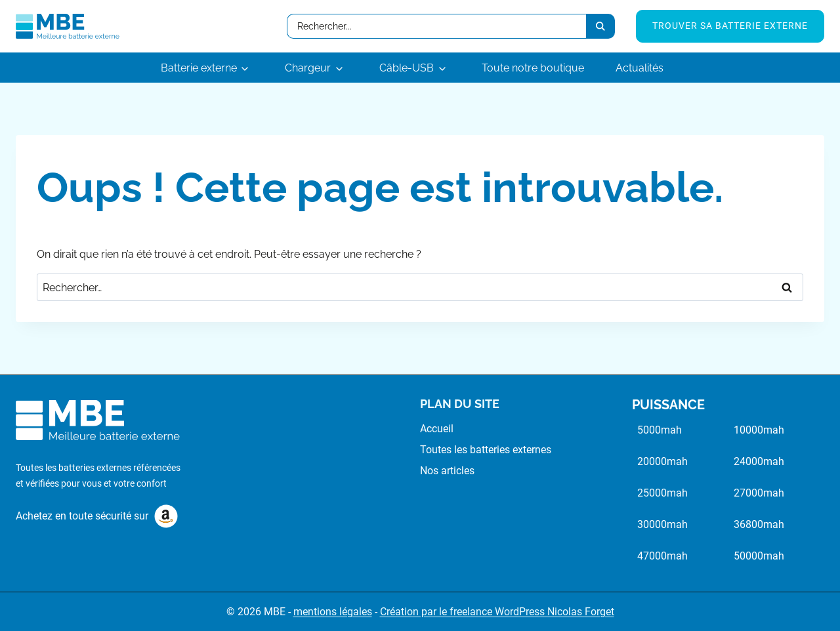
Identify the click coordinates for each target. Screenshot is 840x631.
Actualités (640, 68)
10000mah (759, 430)
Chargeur (308, 68)
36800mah (759, 524)
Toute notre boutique (533, 68)
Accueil (437, 429)
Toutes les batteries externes (486, 450)
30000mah (662, 524)
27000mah (759, 493)
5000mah (660, 430)
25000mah (662, 493)
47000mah (662, 556)
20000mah (662, 461)
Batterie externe (199, 68)
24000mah (759, 461)
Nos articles (447, 471)
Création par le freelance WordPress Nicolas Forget (497, 612)
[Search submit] (600, 26)
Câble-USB (407, 68)
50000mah (759, 556)
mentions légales (333, 612)
